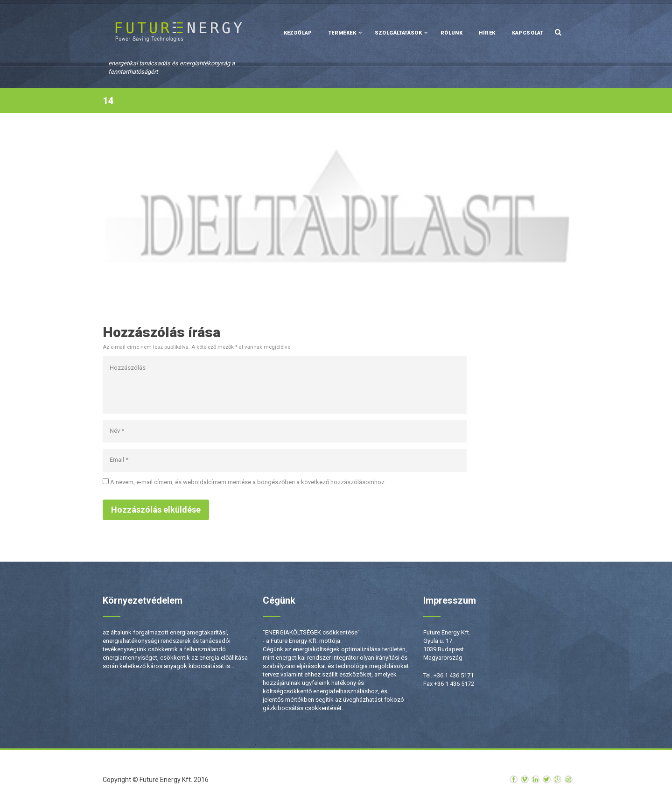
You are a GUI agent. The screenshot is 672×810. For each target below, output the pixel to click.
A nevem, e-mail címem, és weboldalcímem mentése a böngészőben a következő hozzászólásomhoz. (248, 482)
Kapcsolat (528, 33)
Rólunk (451, 33)
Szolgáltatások (399, 33)
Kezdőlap (298, 33)
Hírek (487, 33)
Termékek (342, 33)
